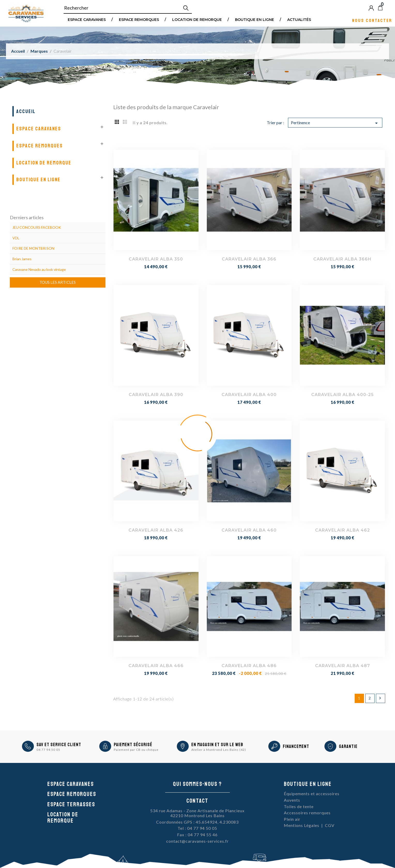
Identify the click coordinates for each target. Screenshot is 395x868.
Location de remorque (197, 19)
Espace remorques (139, 19)
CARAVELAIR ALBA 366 (249, 259)
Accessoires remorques (307, 813)
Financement (296, 746)
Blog (389, 8)
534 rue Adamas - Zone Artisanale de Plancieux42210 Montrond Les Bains (197, 813)
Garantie (348, 746)
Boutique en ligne (255, 19)
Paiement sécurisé (133, 745)
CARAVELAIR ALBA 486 (249, 666)
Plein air (292, 819)
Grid (117, 122)
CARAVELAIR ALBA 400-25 (343, 395)
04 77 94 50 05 (48, 750)
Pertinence (335, 123)
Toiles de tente (299, 806)
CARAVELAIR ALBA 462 (343, 530)
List (125, 122)
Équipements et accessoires (312, 794)
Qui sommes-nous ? (197, 784)
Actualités (299, 19)
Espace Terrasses (71, 804)
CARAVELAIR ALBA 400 (249, 395)
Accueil (26, 111)
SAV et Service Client (59, 745)
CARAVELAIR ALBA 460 (249, 530)
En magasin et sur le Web (217, 745)
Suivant (380, 698)
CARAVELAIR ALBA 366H (342, 259)
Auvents (292, 800)
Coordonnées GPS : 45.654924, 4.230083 (197, 822)
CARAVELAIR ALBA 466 (156, 666)
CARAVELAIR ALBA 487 (343, 666)
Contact (197, 801)
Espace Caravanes (87, 19)
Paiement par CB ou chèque (136, 750)
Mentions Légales (302, 825)
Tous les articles (58, 282)
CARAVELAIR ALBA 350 (156, 259)
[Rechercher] (128, 8)
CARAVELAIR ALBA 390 (156, 395)
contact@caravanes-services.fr (197, 841)
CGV (330, 825)
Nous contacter (372, 20)
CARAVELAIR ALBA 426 (156, 530)
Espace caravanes (71, 784)
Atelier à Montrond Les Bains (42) (219, 750)
